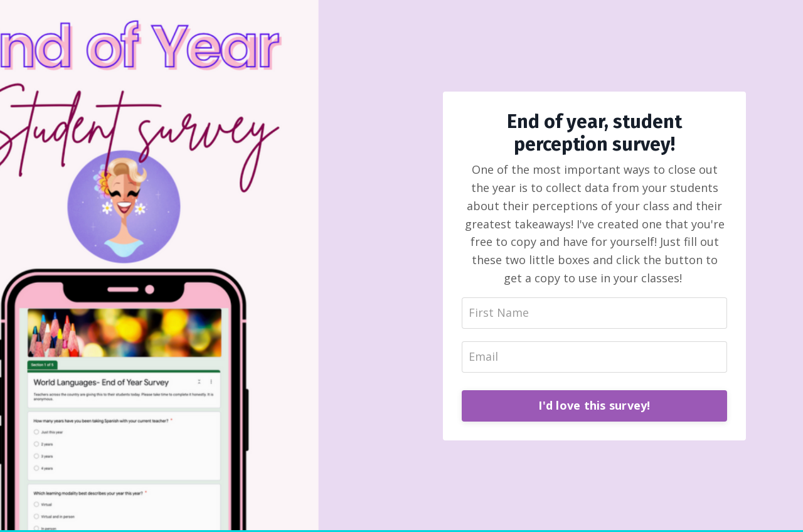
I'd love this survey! (594, 405)
